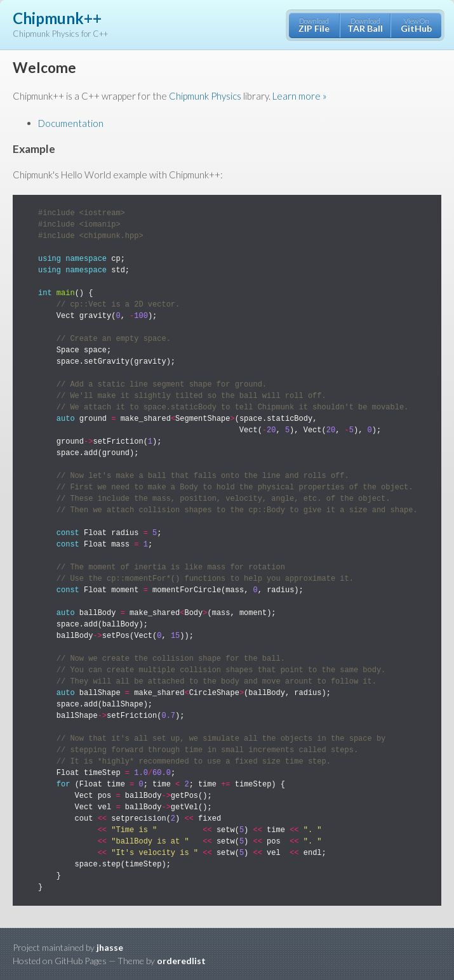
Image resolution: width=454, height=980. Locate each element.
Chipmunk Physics (205, 96)
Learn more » (300, 96)
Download (314, 25)
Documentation (71, 123)
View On (416, 25)
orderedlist (181, 961)
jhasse (110, 947)
